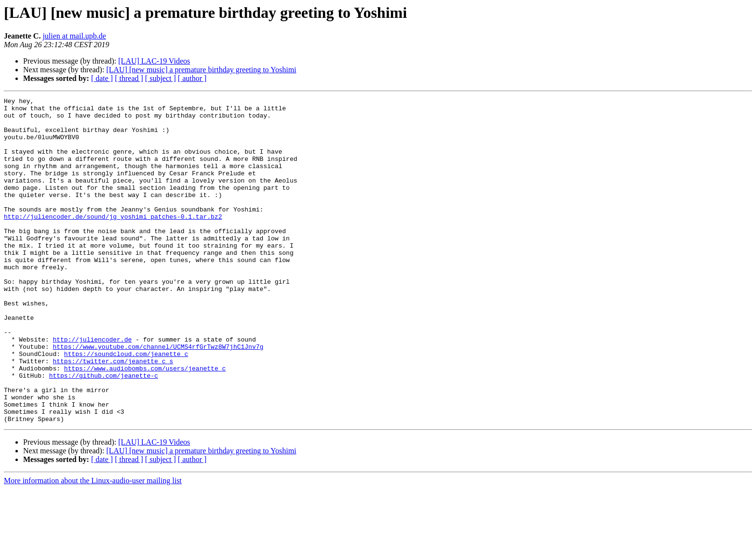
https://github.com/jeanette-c (104, 432)
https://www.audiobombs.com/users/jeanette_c (145, 423)
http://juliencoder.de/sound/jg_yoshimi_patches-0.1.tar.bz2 (113, 241)
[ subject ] (161, 78)
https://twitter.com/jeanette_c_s (113, 414)
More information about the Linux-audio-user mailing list (93, 546)
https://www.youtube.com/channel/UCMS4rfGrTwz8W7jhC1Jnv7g (158, 397)
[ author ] (192, 78)
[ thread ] (129, 78)
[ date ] (102, 78)
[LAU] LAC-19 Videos (154, 61)
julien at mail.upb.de (74, 36)
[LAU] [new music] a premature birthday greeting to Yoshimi (201, 70)
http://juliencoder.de (92, 388)
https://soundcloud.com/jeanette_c (126, 406)
